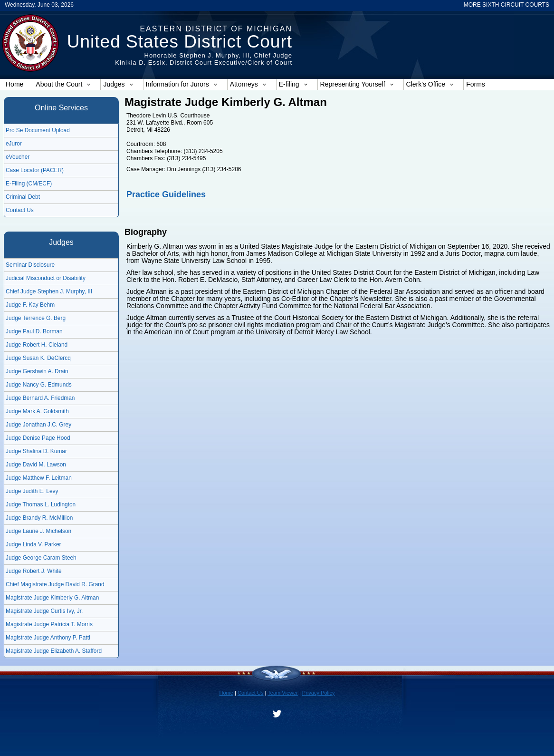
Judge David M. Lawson (36, 465)
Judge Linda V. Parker (33, 544)
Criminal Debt (23, 197)
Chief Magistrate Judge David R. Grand (55, 584)
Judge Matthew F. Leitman (39, 478)
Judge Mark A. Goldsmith (37, 411)
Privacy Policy (319, 693)
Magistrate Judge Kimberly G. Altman (52, 598)
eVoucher (18, 157)
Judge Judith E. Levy (32, 491)
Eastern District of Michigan (216, 29)
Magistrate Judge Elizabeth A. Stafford (54, 651)
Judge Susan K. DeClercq (38, 358)
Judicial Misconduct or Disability (46, 278)
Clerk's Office (430, 84)
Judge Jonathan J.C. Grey (38, 425)
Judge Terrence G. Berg (36, 318)
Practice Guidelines (166, 194)
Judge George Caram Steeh (41, 558)
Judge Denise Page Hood (38, 438)
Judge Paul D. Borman (34, 331)
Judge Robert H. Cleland (37, 345)
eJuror (14, 144)
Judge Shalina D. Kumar (36, 451)
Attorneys (248, 84)
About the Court (63, 84)
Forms (476, 84)
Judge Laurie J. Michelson (38, 531)
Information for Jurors (182, 84)
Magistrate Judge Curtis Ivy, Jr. (44, 611)
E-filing (293, 84)
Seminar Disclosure (30, 265)
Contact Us (20, 210)
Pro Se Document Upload (38, 130)
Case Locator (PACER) (35, 170)
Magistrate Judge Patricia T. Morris (49, 624)
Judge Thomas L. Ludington (41, 504)
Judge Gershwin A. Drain (37, 371)
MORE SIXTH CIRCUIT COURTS (506, 5)
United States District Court (180, 42)
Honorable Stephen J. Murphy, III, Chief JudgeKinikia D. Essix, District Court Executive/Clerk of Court (204, 59)
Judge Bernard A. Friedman (40, 398)
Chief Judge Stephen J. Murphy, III (49, 291)
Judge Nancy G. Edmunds (39, 385)
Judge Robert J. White (34, 571)
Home (14, 84)
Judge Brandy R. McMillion (39, 518)
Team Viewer (283, 693)
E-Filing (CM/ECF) (29, 184)
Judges (118, 84)
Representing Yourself (357, 84)
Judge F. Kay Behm (30, 305)
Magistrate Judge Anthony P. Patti (48, 638)
